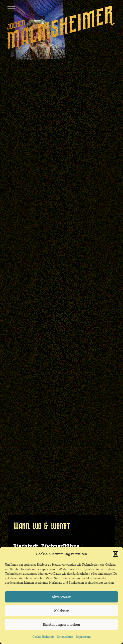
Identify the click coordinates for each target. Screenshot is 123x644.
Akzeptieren (61, 597)
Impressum (83, 637)
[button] (116, 554)
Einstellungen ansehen (61, 624)
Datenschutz (65, 637)
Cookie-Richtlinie (43, 637)
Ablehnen (62, 611)
